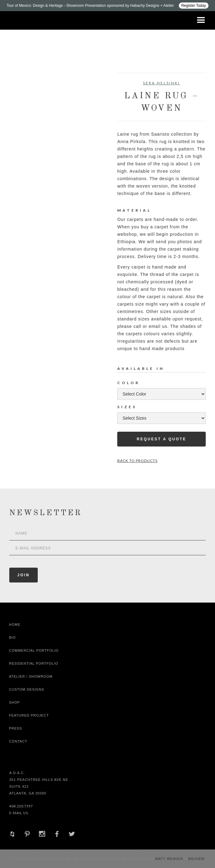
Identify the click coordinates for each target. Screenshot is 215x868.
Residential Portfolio (34, 663)
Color (129, 383)
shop (14, 702)
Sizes (127, 407)
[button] (201, 20)
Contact (18, 741)
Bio (12, 637)
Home (15, 625)
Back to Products (137, 461)
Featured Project (29, 715)
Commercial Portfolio (34, 650)
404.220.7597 (21, 806)
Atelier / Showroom (31, 676)
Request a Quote (161, 439)
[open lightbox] (31, 100)
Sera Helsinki (161, 83)
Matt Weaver (170, 859)
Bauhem (196, 859)
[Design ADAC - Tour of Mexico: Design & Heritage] (107, 6)
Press (15, 728)
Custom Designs (27, 689)
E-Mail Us (19, 813)
